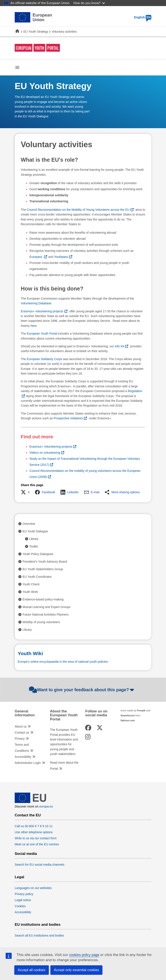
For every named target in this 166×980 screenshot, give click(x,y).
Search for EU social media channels (40, 865)
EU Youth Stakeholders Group (43, 569)
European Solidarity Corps (44, 359)
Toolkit (34, 546)
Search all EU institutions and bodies (39, 935)
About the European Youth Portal (64, 715)
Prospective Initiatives (68, 418)
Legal (19, 877)
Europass (36, 257)
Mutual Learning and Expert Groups (46, 607)
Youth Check (31, 584)
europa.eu (46, 806)
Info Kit (120, 346)
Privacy (20, 739)
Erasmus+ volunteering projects (42, 311)
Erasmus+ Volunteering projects (51, 447)
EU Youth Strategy (36, 32)
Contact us (22, 733)
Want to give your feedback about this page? (82, 690)
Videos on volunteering (45, 453)
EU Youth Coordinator (37, 577)
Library (34, 539)
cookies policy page (84, 955)
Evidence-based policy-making (43, 599)
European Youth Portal (42, 334)
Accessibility (23, 757)
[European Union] (30, 802)
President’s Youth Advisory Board (45, 562)
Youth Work (30, 592)
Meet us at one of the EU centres (37, 844)
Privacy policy (24, 894)
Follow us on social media (96, 713)
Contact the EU (28, 815)
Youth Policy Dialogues (38, 554)
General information (25, 713)
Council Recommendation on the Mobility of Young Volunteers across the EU (78, 210)
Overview (29, 524)
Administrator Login (28, 763)
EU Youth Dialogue (35, 531)
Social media (26, 854)
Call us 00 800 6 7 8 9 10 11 (34, 826)
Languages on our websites (33, 888)
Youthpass (61, 257)
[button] (26, 492)
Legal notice (23, 900)
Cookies (20, 906)
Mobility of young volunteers (41, 622)
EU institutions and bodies (38, 925)
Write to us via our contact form (36, 838)
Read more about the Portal (64, 766)
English (143, 17)
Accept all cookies (32, 970)
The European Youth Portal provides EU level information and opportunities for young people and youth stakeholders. (64, 742)
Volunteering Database (36, 303)
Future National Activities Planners (45, 614)
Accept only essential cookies (76, 970)
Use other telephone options (34, 832)
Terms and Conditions (22, 748)
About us (21, 726)
